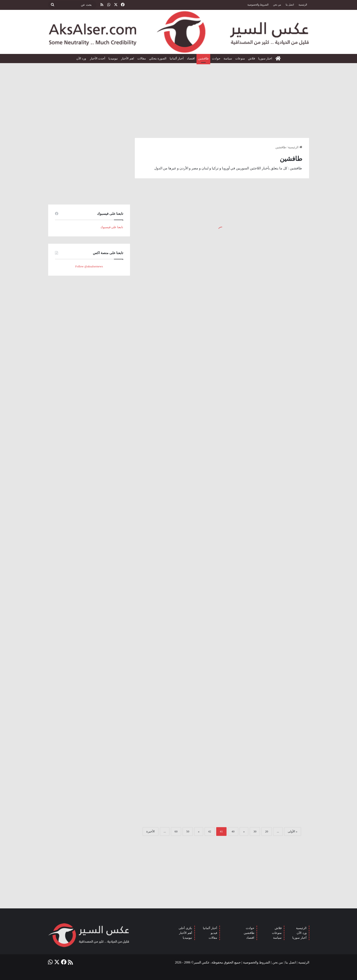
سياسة (228, 58)
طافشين (203, 58)
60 (176, 831)
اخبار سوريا (265, 58)
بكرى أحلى (185, 928)
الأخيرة (151, 831)
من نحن (277, 5)
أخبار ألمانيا (177, 58)
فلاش (252, 58)
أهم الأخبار (185, 933)
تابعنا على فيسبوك (112, 227)
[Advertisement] (179, 99)
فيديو (214, 933)
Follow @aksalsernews (89, 266)
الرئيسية (303, 5)
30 (255, 831)
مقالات (142, 58)
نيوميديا (113, 58)
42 (210, 831)
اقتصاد (191, 58)
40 (233, 831)
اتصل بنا (290, 5)
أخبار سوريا (299, 938)
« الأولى (293, 831)
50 (188, 831)
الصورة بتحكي (158, 58)
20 (267, 831)
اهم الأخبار (127, 58)
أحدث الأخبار (98, 58)
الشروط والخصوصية (258, 5)
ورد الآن (82, 58)
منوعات (240, 58)
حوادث (216, 58)
